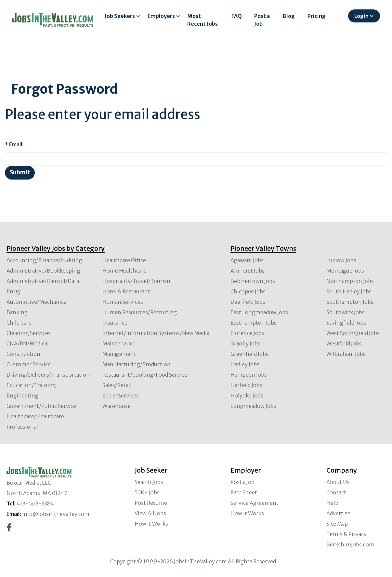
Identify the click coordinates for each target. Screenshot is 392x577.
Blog (289, 16)
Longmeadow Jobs (253, 406)
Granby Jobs (245, 343)
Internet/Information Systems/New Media (156, 333)
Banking (17, 312)
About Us (338, 482)
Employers (161, 16)
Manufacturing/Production (137, 364)
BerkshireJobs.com (350, 544)
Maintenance (119, 343)
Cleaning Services (29, 333)
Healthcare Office (124, 260)
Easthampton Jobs (254, 323)
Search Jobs (149, 482)
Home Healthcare (124, 271)
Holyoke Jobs (247, 396)
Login (361, 16)
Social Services (121, 396)
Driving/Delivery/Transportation (48, 375)
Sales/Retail (117, 385)
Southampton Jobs (350, 302)
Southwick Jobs (346, 312)
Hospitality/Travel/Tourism (137, 281)
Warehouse (117, 406)
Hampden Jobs (249, 375)
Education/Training (31, 385)
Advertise (338, 513)
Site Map (337, 524)
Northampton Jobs (350, 281)
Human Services (123, 302)
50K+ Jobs (147, 492)
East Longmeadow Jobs (259, 312)
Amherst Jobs (248, 271)
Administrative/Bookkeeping (43, 271)
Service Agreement (255, 503)
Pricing (317, 16)
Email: (16, 144)
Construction (23, 354)
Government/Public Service (41, 406)
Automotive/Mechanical (37, 302)
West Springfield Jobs (353, 333)
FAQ (237, 16)
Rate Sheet (244, 492)
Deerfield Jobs (248, 302)
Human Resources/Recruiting (140, 312)
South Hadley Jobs (349, 291)
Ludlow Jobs (341, 260)
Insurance (115, 323)
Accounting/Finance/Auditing (44, 260)
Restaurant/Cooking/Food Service (145, 375)
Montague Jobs (345, 271)
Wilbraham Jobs (346, 354)
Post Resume (151, 503)
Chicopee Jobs (248, 291)
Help (332, 503)
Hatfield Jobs (246, 385)
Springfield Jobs (346, 323)
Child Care (19, 323)
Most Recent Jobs (203, 20)
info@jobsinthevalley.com (56, 514)
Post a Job (262, 20)
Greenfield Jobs (249, 354)
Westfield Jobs (344, 343)
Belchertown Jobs (253, 281)
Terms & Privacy (346, 534)
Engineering (22, 396)
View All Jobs (150, 513)
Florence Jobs (247, 333)
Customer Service (29, 364)
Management (119, 354)
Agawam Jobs (247, 260)
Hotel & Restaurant (126, 291)
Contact (336, 492)
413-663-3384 (35, 503)
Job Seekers (120, 16)
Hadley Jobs (245, 364)
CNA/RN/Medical (28, 343)
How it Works (151, 524)
